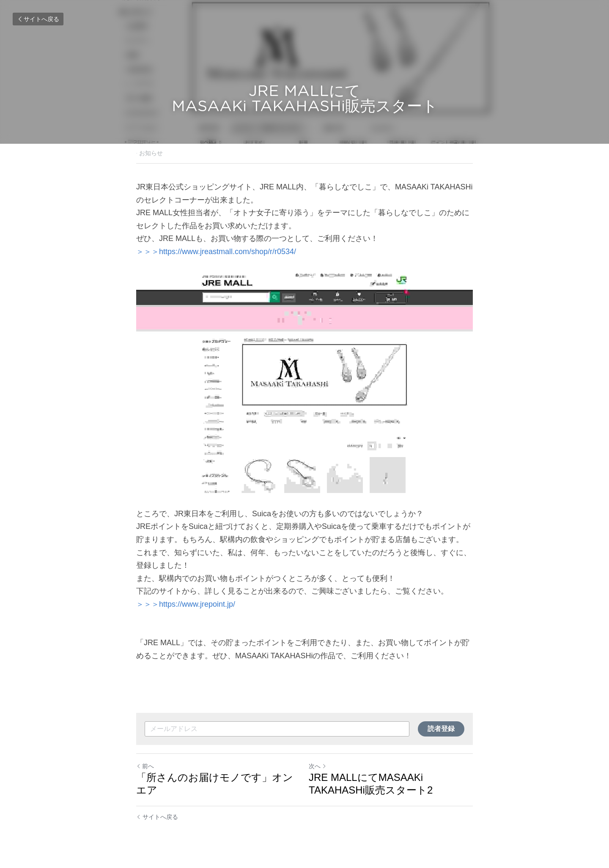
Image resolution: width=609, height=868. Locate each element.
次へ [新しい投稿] (318, 766)
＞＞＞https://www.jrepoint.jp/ (186, 604)
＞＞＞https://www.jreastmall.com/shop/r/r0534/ (216, 252)
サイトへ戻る (38, 19)
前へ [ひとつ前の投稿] (145, 766)
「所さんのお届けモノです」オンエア (215, 784)
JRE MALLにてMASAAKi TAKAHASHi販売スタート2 (371, 784)
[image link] (304, 383)
